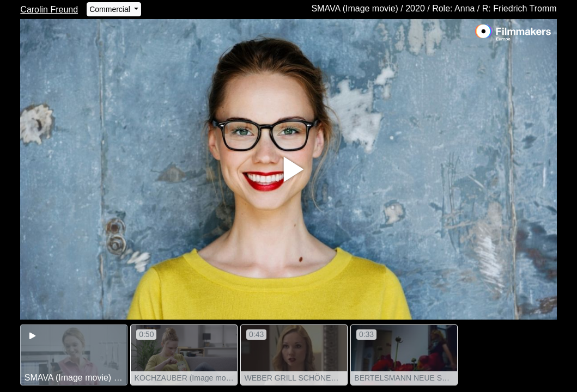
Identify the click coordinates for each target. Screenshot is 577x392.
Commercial (111, 9)
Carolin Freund (49, 10)
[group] (74, 355)
